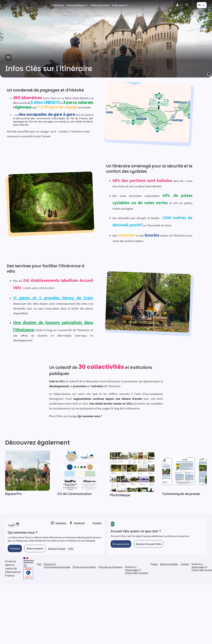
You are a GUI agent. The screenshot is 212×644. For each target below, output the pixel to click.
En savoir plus (121, 544)
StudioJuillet (132, 570)
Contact (15, 548)
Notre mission (35, 548)
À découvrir (119, 5)
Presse (154, 564)
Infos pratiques (76, 5)
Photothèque (120, 495)
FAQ (71, 548)
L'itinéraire (58, 5)
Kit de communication (84, 567)
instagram (61, 523)
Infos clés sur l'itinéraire (111, 567)
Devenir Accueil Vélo (149, 544)
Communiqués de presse (57, 567)
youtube (97, 523)
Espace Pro (50, 564)
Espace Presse (57, 548)
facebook (79, 523)
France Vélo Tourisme (137, 573)
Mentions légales (169, 564)
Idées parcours (100, 5)
